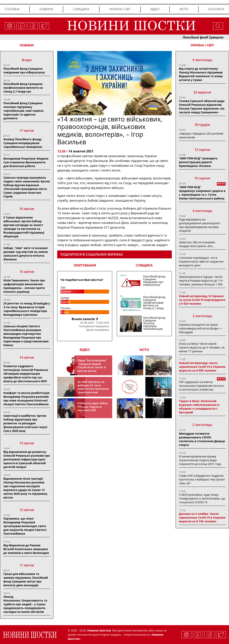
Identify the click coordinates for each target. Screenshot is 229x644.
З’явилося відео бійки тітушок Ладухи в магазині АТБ (93, 407)
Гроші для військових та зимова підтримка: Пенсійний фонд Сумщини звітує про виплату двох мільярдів (26, 580)
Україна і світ (120, 9)
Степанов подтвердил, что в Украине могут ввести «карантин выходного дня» (201, 261)
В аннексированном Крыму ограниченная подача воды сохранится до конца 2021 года (200, 460)
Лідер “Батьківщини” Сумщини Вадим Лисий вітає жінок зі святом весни (92, 366)
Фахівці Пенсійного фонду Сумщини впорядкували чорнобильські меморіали (23, 143)
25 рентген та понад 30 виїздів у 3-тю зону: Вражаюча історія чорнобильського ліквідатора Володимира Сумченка (27, 309)
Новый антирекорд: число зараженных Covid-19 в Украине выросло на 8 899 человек (202, 367)
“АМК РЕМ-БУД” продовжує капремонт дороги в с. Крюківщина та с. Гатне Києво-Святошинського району (202, 193)
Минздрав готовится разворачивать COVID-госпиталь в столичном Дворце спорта (202, 439)
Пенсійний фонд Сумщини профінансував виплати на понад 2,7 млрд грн (23, 88)
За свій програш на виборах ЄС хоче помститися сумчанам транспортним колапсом (93, 389)
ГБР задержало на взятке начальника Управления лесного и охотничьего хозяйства (201, 386)
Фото (184, 9)
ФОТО (144, 350)
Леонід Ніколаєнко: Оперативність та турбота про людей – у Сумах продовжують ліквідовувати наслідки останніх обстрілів (25, 604)
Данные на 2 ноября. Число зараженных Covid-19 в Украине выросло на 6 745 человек (202, 517)
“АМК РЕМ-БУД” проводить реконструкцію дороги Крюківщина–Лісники (198, 162)
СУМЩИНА (144, 265)
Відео (155, 9)
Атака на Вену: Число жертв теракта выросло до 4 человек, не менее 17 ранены (202, 347)
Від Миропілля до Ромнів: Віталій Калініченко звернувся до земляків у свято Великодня (26, 549)
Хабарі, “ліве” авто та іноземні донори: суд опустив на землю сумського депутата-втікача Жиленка (26, 254)
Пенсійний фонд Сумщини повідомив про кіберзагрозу (24, 70)
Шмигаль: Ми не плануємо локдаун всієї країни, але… (197, 244)
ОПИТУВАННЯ (85, 265)
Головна (12, 9)
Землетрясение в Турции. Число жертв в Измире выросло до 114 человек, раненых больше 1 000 (201, 281)
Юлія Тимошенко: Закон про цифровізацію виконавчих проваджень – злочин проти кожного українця (24, 286)
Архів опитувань (98, 330)
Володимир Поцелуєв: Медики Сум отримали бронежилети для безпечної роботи (26, 162)
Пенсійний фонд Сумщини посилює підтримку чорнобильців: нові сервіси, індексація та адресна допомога (24, 111)
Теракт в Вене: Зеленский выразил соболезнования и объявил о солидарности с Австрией (199, 407)
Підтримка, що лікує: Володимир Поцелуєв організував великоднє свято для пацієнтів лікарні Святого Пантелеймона (25, 526)
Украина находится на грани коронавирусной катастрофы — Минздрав (200, 328)
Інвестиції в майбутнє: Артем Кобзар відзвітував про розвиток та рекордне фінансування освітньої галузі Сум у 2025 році (25, 423)
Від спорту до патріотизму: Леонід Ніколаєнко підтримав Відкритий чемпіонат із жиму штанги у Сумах (201, 74)
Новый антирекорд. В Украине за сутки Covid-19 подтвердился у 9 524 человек (202, 300)
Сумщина (81, 9)
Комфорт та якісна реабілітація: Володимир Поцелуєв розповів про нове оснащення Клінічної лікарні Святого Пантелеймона (27, 399)
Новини (46, 9)
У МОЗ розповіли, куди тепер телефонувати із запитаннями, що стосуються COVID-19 (202, 498)
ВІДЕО (85, 350)
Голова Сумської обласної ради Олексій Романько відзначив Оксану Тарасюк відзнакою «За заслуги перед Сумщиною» (202, 107)
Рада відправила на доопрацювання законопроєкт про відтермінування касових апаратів (200, 225)
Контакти (216, 9)
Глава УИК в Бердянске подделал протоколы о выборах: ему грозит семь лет (202, 479)
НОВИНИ (27, 45)
